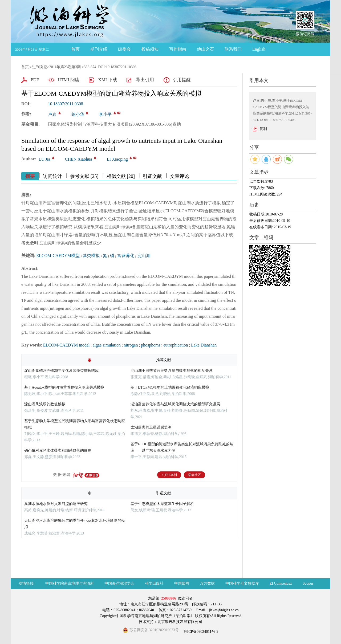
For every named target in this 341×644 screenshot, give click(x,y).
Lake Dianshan (204, 345)
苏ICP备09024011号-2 (200, 632)
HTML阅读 (68, 80)
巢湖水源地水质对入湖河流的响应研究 (56, 504)
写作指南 (178, 49)
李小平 (105, 114)
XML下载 (108, 80)
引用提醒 (182, 80)
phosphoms (151, 345)
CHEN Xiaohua (79, 159)
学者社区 (194, 475)
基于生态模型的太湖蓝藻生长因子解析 (162, 504)
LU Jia (44, 159)
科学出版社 (154, 583)
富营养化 (126, 256)
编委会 (124, 49)
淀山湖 (144, 256)
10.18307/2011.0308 (66, 104)
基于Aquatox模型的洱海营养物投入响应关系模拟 (64, 387)
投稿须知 (150, 49)
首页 (75, 49)
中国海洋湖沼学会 (119, 583)
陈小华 (78, 114)
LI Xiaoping (117, 159)
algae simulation (107, 345)
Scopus (308, 583)
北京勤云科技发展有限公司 (180, 622)
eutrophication (176, 345)
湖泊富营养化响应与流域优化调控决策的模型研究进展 (175, 404)
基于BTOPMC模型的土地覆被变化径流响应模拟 (170, 387)
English (259, 49)
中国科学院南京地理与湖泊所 (70, 583)
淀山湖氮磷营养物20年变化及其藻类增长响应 (62, 371)
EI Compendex (281, 583)
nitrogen (131, 345)
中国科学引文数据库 (242, 583)
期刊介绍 (99, 49)
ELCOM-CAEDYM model (66, 345)
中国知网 (182, 583)
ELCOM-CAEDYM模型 (58, 256)
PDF (35, 80)
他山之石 (205, 49)
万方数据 (207, 583)
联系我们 (233, 49)
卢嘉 (52, 114)
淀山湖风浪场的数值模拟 (45, 404)
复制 (263, 129)
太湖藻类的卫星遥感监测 (151, 427)
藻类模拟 (91, 256)
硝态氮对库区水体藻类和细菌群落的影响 (58, 451)
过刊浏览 (40, 67)
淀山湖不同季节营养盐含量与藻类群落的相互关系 (172, 371)
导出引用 (145, 80)
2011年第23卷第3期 (65, 67)
